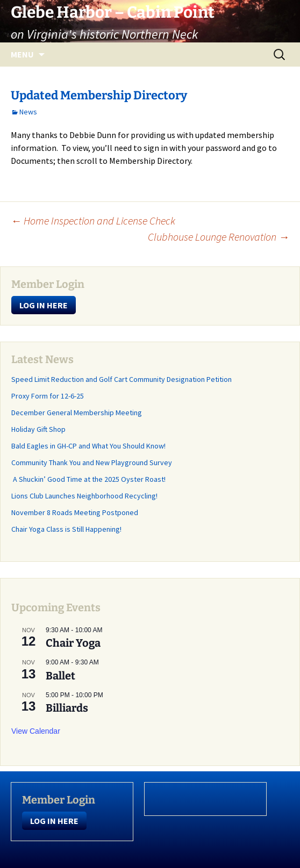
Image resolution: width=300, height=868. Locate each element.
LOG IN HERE (44, 305)
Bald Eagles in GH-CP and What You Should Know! (88, 446)
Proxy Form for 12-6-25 (48, 396)
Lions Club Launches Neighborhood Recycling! (84, 496)
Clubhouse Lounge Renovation (219, 237)
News (28, 112)
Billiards (67, 708)
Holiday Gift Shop (38, 429)
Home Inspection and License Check (93, 220)
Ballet (60, 676)
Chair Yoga (73, 643)
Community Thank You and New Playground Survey (92, 462)
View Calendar (36, 731)
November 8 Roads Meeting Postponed (75, 512)
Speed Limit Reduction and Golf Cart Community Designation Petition (122, 379)
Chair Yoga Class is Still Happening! (66, 529)
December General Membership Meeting (77, 413)
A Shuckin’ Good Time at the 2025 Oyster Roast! (88, 479)
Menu (22, 54)
